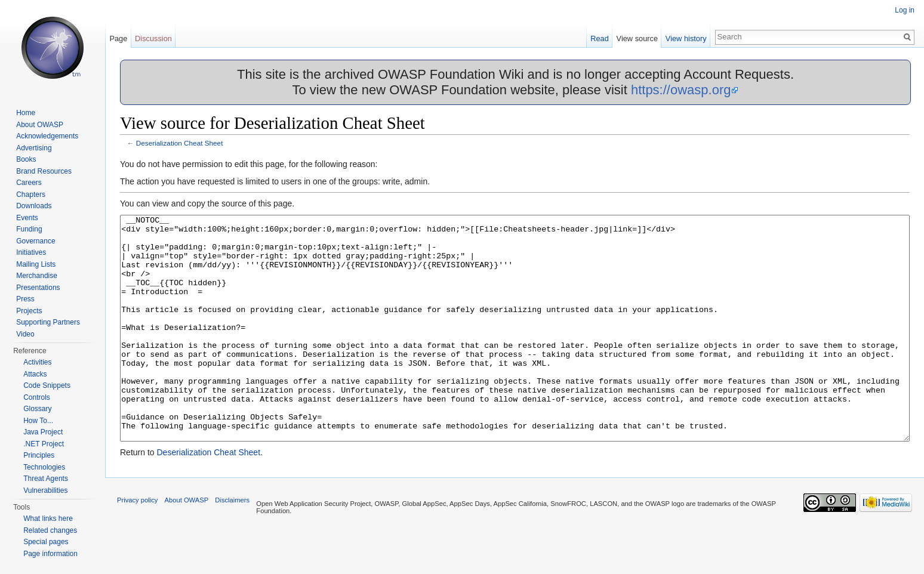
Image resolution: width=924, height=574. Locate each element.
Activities (37, 362)
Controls (37, 397)
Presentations (38, 288)
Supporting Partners (48, 322)
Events (27, 218)
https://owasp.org (681, 90)
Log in (905, 10)
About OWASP (40, 125)
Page (118, 38)
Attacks (35, 374)
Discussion (153, 38)
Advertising (34, 148)
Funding (29, 229)
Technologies (44, 467)
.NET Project (44, 444)
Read (600, 38)
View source (637, 38)
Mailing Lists (36, 264)
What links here (48, 519)
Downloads (34, 206)
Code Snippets (47, 385)
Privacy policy (137, 545)
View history (686, 38)
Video (25, 334)
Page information (50, 554)
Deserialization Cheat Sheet (180, 143)
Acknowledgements (47, 136)
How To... (38, 421)
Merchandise (37, 276)
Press (25, 299)
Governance (36, 241)
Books (26, 159)
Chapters (31, 195)
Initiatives (31, 252)
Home (26, 113)
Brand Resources (44, 171)
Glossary (37, 409)
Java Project (43, 432)
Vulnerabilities (45, 490)
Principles (39, 455)
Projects (29, 311)
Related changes (50, 530)
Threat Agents (46, 479)
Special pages (46, 542)
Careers (29, 183)
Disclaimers (232, 545)
